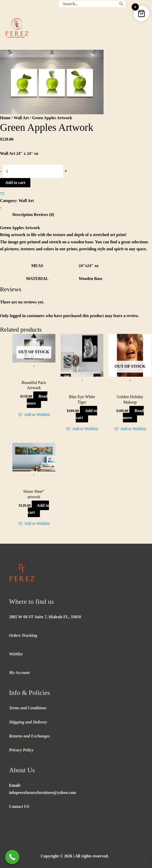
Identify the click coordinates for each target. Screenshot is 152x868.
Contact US (19, 806)
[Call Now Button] (12, 857)
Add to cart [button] (86, 414)
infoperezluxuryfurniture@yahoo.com (43, 793)
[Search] (121, 4)
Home (5, 118)
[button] (2, 194)
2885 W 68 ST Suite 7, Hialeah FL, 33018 (45, 617)
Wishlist (16, 654)
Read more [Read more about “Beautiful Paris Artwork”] (37, 400)
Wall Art (21, 118)
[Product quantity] (33, 171)
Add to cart (15, 183)
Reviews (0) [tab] (44, 215)
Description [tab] (23, 215)
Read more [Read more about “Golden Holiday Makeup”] (133, 414)
